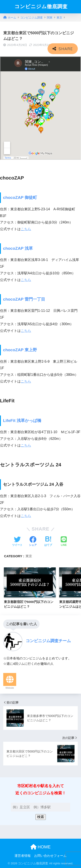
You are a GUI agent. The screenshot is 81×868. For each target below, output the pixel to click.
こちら (26, 229)
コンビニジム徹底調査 (41, 7)
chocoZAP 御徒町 (20, 197)
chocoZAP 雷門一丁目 (24, 299)
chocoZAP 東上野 (20, 350)
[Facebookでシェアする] (33, 542)
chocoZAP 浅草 (18, 248)
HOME (41, 847)
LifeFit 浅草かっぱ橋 (22, 421)
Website (10, 688)
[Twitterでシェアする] (17, 542)
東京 (29, 556)
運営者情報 (23, 856)
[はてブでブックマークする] (48, 542)
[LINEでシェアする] (64, 542)
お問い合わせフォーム (50, 856)
